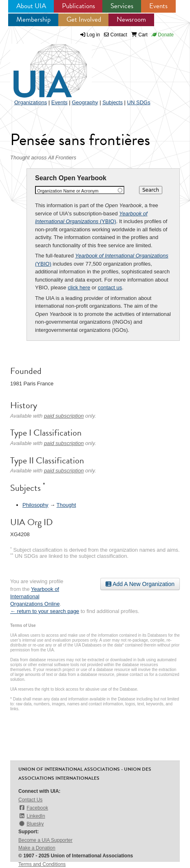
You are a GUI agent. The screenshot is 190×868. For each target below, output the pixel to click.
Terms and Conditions (42, 864)
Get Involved (84, 19)
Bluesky (31, 824)
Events (158, 6)
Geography (85, 102)
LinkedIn (32, 816)
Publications (78, 6)
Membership (33, 19)
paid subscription (64, 416)
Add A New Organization (140, 584)
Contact (116, 35)
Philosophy (35, 505)
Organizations (31, 102)
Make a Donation (37, 848)
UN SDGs (139, 102)
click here (79, 287)
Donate (163, 35)
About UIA (31, 6)
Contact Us (30, 800)
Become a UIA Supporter (45, 840)
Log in (94, 35)
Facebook (33, 808)
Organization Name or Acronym (68, 191)
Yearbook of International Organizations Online (35, 596)
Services (122, 6)
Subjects (113, 102)
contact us (110, 287)
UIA (41, 66)
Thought (66, 505)
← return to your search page (45, 611)
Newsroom (131, 19)
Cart (139, 35)
